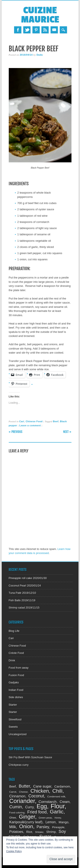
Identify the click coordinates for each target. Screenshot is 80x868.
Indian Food (16, 690)
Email (54, 30)
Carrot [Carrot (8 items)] (13, 792)
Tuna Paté (15, 593)
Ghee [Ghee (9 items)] (13, 818)
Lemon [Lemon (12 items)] (51, 822)
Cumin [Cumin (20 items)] (16, 807)
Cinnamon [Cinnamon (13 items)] (17, 796)
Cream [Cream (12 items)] (65, 802)
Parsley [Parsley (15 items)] (43, 827)
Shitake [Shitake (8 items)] (39, 832)
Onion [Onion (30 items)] (26, 826)
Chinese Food (34, 421)
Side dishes (16, 697)
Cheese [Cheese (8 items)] (23, 792)
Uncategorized (18, 734)
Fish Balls (15, 600)
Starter (13, 705)
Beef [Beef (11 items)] (13, 787)
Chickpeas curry (19, 765)
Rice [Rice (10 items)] (29, 832)
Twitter (27, 30)
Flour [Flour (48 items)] (57, 806)
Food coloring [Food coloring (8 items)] (17, 813)
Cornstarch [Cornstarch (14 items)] (48, 802)
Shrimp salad (17, 608)
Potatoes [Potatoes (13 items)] (16, 832)
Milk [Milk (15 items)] (13, 827)
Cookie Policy (14, 851)
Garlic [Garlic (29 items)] (57, 812)
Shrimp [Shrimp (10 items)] (51, 832)
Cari (22, 421)
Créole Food (16, 653)
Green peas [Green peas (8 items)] (45, 818)
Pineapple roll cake (20, 578)
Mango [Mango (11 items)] (64, 822)
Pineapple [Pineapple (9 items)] (58, 827)
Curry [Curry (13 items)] (29, 807)
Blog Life (14, 631)
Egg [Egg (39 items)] (42, 806)
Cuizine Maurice (40, 15)
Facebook (18, 30)
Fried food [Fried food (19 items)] (37, 812)
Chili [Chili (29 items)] (57, 791)
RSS (45, 30)
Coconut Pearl (17, 586)
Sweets (13, 727)
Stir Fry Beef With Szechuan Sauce (31, 757)
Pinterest (36, 30)
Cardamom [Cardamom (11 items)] (62, 787)
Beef (56, 421)
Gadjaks (14, 682)
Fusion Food (16, 675)
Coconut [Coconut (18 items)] (36, 796)
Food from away (19, 668)
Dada (40, 55)
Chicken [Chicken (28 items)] (40, 791)
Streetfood (15, 719)
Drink (12, 660)
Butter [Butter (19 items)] (24, 786)
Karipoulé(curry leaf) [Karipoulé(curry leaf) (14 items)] (26, 822)
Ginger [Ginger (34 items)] (27, 817)
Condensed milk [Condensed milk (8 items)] (56, 797)
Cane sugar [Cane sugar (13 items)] (42, 786)
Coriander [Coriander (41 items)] (22, 801)
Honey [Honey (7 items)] (58, 818)
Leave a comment (30, 425)
